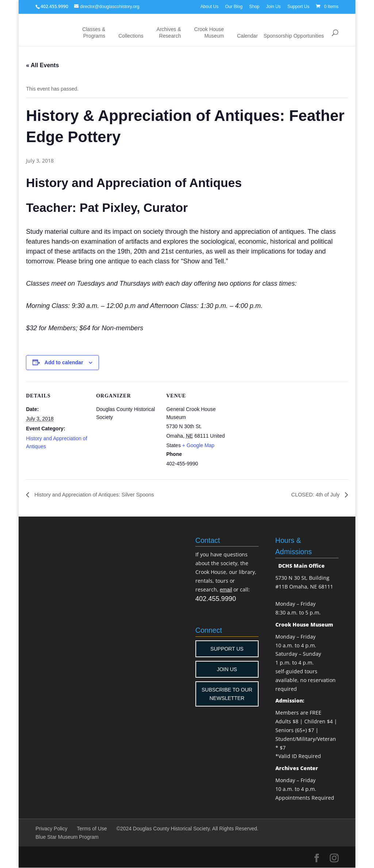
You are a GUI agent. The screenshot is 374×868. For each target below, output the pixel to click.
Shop (254, 7)
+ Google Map (198, 445)
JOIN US (227, 670)
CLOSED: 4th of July (313, 495)
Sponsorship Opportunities (294, 36)
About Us (209, 7)
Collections (131, 36)
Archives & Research (169, 33)
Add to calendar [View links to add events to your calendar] (64, 362)
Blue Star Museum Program (67, 837)
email (226, 590)
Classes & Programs (94, 33)
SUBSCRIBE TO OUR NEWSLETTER (227, 694)
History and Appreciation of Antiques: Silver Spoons (100, 495)
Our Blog (234, 7)
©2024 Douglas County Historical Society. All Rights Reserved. (188, 829)
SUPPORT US (227, 649)
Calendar (247, 36)
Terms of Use (92, 829)
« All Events (42, 65)
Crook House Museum (209, 33)
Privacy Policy (51, 829)
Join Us (274, 7)
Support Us (298, 7)
